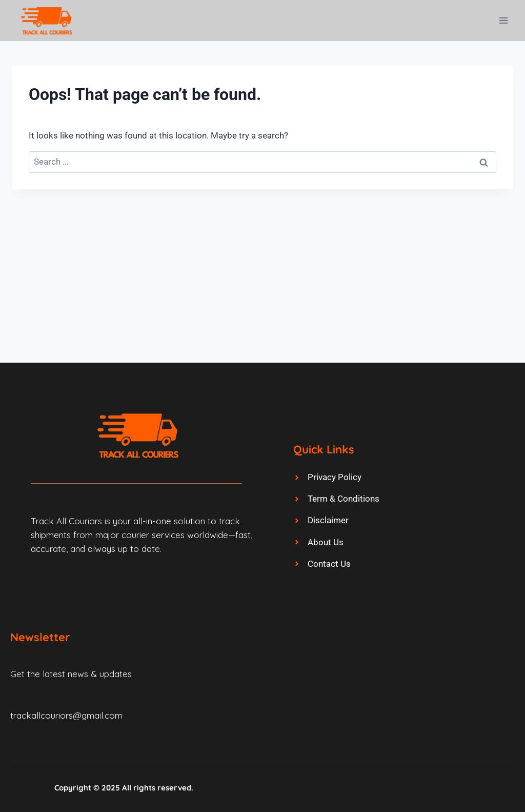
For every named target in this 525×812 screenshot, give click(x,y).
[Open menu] (503, 20)
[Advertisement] (262, 266)
